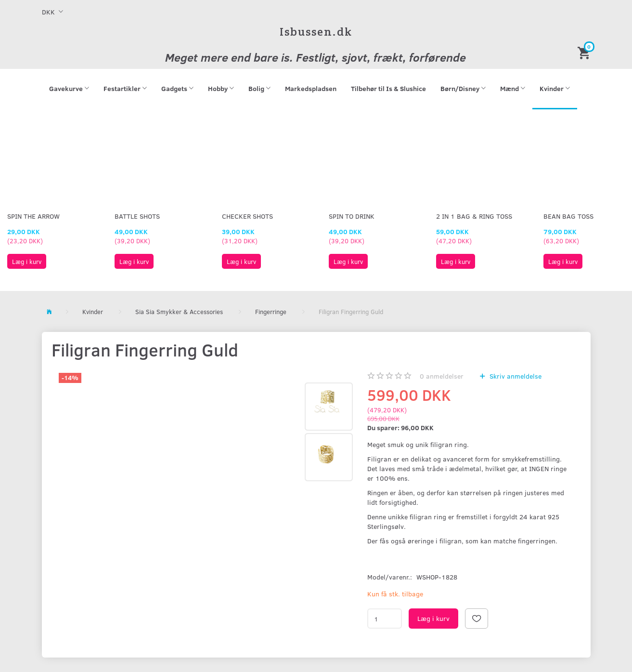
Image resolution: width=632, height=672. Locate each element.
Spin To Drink (352, 216)
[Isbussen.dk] (316, 32)
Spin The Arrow (33, 216)
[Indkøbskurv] (585, 52)
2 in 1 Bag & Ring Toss (474, 216)
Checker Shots (247, 216)
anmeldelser (442, 376)
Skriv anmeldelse (515, 376)
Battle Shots (137, 216)
